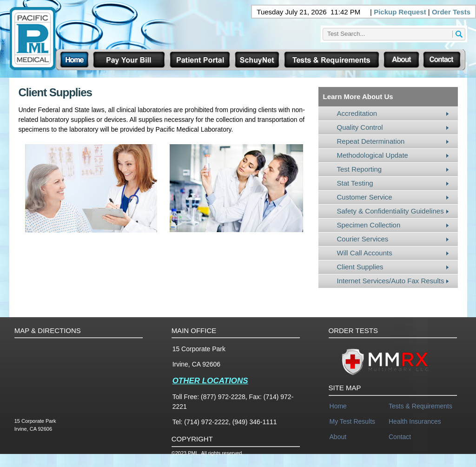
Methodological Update (373, 155)
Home (338, 406)
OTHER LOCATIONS (210, 381)
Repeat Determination (371, 141)
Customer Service (365, 197)
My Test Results (353, 421)
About (338, 437)
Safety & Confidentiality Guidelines (390, 211)
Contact (400, 437)
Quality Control (360, 127)
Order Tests (451, 12)
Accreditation (357, 113)
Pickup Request (400, 12)
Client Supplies (360, 267)
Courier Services (363, 239)
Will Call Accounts (365, 253)
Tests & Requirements (420, 406)
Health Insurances (415, 421)
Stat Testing (355, 183)
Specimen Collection (369, 225)
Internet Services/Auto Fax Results (391, 281)
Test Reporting (360, 169)
